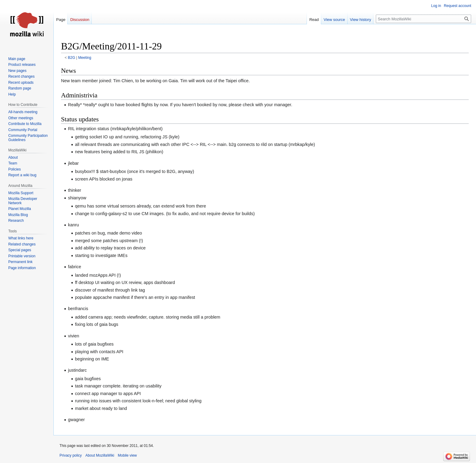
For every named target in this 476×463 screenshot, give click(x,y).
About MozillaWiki (100, 455)
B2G (72, 58)
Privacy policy (71, 455)
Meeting (85, 58)
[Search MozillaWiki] (423, 19)
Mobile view (127, 455)
